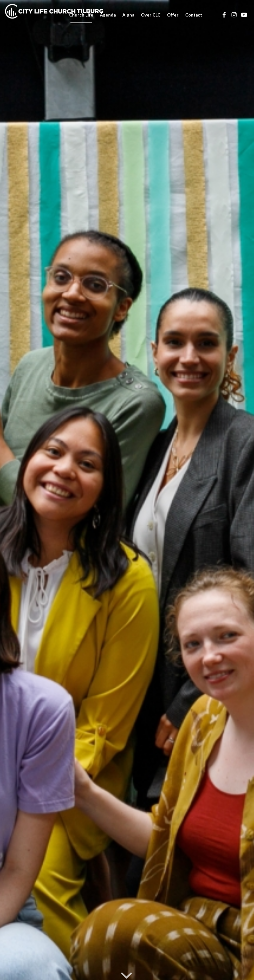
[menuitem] (81, 15)
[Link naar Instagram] (234, 15)
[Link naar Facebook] (224, 15)
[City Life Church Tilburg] (55, 15)
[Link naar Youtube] (244, 15)
